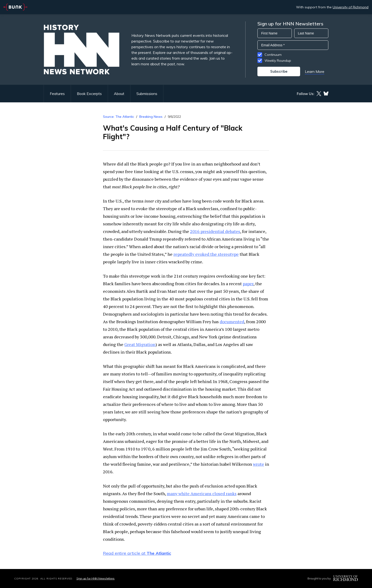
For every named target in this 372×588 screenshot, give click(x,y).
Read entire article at (137, 553)
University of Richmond (351, 7)
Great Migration (140, 344)
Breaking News (151, 117)
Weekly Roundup (278, 61)
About (119, 94)
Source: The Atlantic (119, 117)
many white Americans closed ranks (202, 493)
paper (248, 284)
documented (232, 322)
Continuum (273, 55)
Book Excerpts (89, 94)
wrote (258, 464)
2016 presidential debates (215, 231)
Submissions (147, 94)
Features (57, 94)
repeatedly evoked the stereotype (206, 254)
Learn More (315, 71)
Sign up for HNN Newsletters (95, 578)
